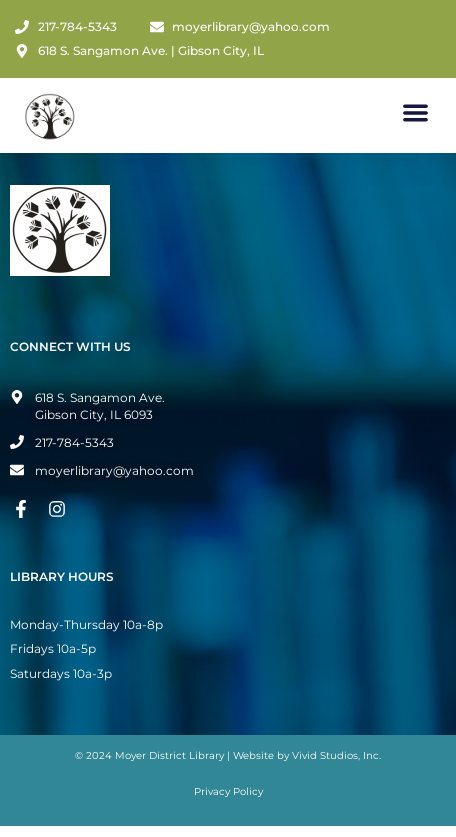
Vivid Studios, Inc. (336, 755)
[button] (416, 112)
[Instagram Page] (60, 509)
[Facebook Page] (24, 509)
